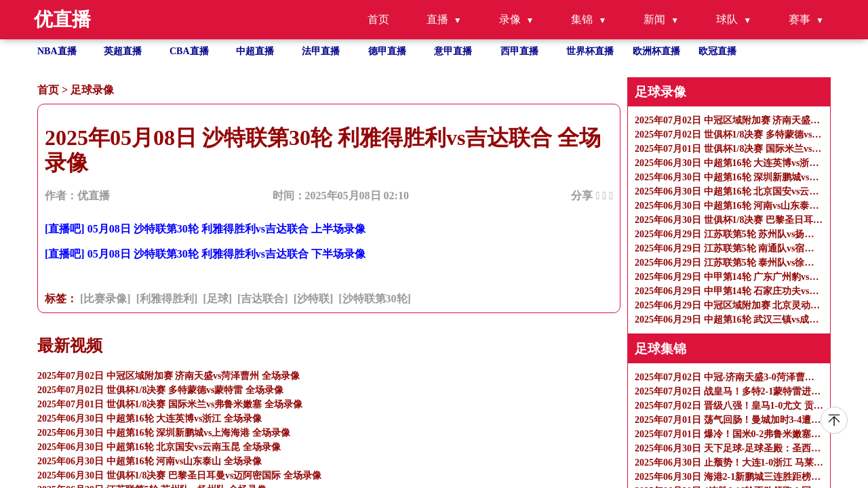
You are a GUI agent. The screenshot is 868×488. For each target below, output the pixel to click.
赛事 (800, 19)
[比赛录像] (105, 299)
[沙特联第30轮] (375, 299)
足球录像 (92, 90)
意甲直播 (453, 51)
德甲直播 (387, 51)
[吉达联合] (263, 299)
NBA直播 (57, 51)
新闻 (654, 19)
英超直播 (123, 51)
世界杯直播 (590, 51)
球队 (727, 19)
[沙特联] (314, 299)
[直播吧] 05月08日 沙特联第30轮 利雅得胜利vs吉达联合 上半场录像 (205, 229)
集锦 (582, 19)
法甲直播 (321, 51)
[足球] (217, 299)
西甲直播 (519, 51)
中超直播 (255, 51)
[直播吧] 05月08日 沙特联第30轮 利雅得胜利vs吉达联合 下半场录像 (205, 254)
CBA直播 (189, 51)
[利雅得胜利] (167, 299)
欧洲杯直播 (656, 51)
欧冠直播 (717, 51)
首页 (378, 19)
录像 (510, 19)
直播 (437, 19)
